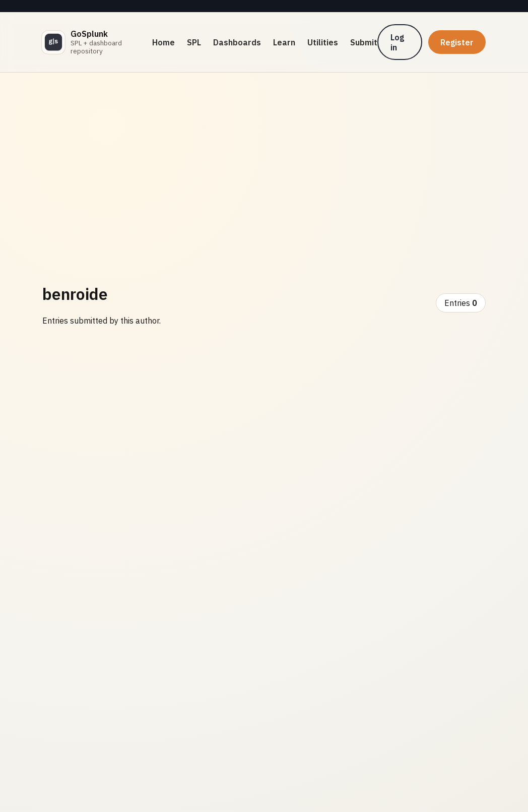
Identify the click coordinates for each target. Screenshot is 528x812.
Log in (397, 42)
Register (457, 42)
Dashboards (237, 42)
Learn (284, 42)
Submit (364, 42)
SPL (194, 42)
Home (163, 42)
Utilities (323, 42)
